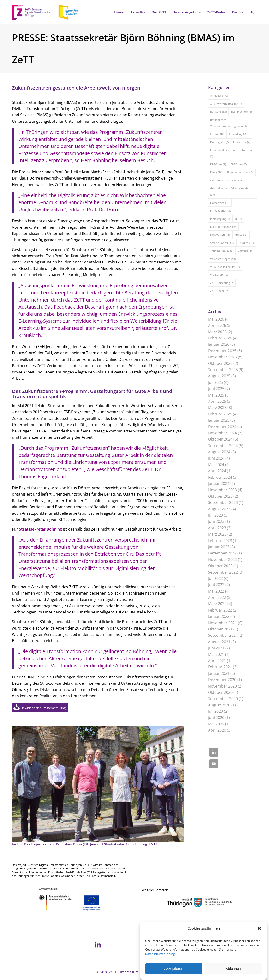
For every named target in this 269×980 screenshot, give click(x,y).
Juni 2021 (216, 648)
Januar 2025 (219, 420)
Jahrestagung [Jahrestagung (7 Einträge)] (220, 219)
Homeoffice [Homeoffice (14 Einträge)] (220, 203)
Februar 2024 (220, 477)
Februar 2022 (220, 610)
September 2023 (223, 502)
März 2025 (217, 408)
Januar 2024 (219, 484)
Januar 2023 (219, 547)
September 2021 (223, 635)
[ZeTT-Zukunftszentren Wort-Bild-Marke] (48, 12)
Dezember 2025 (222, 351)
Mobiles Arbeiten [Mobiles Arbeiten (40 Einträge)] (223, 227)
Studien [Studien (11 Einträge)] (246, 243)
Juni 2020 (216, 717)
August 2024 (219, 452)
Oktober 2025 (220, 363)
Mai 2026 (216, 319)
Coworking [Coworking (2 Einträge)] (237, 134)
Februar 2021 (220, 667)
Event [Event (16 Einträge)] (216, 172)
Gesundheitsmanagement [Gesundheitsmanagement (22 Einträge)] (229, 180)
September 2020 (223, 699)
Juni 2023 (216, 521)
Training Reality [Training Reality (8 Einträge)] (222, 251)
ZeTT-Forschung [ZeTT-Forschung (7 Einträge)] (222, 283)
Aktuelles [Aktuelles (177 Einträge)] (219, 96)
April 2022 (217, 597)
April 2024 (217, 471)
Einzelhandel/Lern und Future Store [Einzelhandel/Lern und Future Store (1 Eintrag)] (232, 153)
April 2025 (217, 401)
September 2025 (223, 370)
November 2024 (222, 433)
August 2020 (219, 705)
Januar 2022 (219, 616)
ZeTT (113, 972)
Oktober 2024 (220, 439)
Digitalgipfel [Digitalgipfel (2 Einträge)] (219, 142)
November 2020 (222, 686)
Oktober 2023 (220, 496)
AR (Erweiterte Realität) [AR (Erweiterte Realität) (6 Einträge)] (226, 104)
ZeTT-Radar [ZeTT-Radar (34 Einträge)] (220, 291)
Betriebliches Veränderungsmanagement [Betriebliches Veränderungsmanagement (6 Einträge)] (229, 123)
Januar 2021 (219, 673)
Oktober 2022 (220, 566)
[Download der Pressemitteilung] (40, 708)
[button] (259, 938)
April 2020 (217, 730)
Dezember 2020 (222, 680)
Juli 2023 (215, 515)
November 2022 (222, 560)
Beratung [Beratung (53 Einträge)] (218, 112)
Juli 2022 (215, 578)
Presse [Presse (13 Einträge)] (241, 235)
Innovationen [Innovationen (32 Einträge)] (221, 211)
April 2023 (217, 528)
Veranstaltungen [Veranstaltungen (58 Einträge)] (223, 259)
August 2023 (219, 509)
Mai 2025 (216, 395)
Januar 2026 (219, 344)
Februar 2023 (220, 541)
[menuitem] (119, 12)
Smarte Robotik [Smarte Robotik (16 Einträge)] (222, 243)
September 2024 (223, 446)
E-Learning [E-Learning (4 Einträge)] (242, 142)
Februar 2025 (220, 414)
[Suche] (253, 12)
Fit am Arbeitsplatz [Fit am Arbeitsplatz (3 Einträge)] (240, 172)
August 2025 (219, 376)
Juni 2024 (216, 458)
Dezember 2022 (222, 553)
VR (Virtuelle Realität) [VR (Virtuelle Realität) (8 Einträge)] (225, 267)
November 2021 (222, 623)
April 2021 (217, 661)
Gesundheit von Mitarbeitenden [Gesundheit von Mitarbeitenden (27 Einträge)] (230, 191)
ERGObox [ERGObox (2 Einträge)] (218, 164)
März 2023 (217, 534)
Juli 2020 (215, 711)
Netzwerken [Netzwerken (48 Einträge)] (220, 235)
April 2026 (217, 325)
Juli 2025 (215, 382)
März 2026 (217, 332)
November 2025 (222, 357)
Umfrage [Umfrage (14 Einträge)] (245, 251)
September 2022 (223, 572)
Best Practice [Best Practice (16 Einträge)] (241, 112)
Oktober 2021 (220, 629)
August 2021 (219, 642)
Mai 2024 (216, 465)
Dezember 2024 (222, 427)
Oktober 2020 (220, 692)
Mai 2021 (216, 654)
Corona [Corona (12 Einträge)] (217, 134)
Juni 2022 (216, 585)
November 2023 (222, 490)
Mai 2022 (216, 591)
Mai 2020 (216, 724)
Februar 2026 (220, 338)
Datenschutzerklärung (160, 964)
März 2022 (217, 604)
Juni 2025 (216, 389)
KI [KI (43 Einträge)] (238, 219)
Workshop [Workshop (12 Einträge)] (219, 275)
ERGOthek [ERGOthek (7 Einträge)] (239, 164)
